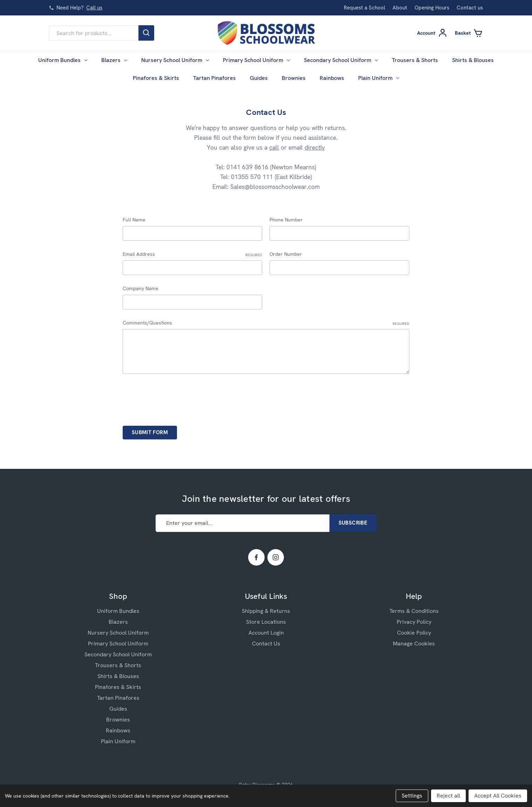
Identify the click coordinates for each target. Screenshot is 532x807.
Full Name (134, 220)
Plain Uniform (379, 78)
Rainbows (332, 78)
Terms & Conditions (414, 611)
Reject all (448, 796)
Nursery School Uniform (175, 60)
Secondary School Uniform (341, 60)
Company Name (141, 288)
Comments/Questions (266, 323)
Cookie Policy (414, 633)
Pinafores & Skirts (156, 78)
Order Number (286, 254)
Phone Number (286, 220)
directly (315, 147)
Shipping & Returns (266, 611)
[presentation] (176, 397)
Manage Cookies (414, 644)
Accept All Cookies (498, 796)
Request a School (364, 8)
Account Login (266, 633)
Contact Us (266, 644)
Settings (412, 796)
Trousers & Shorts (415, 60)
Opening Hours (432, 8)
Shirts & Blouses (473, 60)
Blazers (114, 60)
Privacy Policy (414, 622)
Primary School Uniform (256, 60)
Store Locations (266, 622)
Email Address (193, 254)
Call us (94, 8)
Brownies (294, 78)
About (400, 8)
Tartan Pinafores (214, 78)
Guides (259, 78)
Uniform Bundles (63, 60)
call (274, 147)
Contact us (470, 8)
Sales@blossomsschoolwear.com (275, 187)
